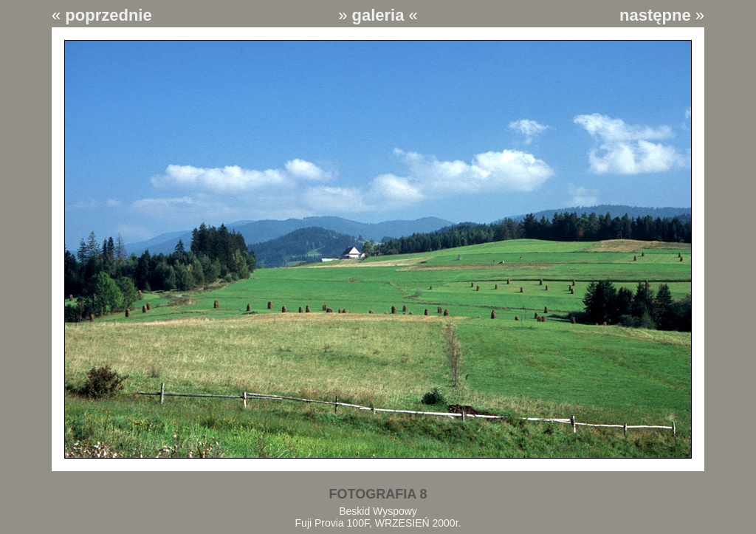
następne (655, 15)
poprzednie (108, 15)
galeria (378, 15)
